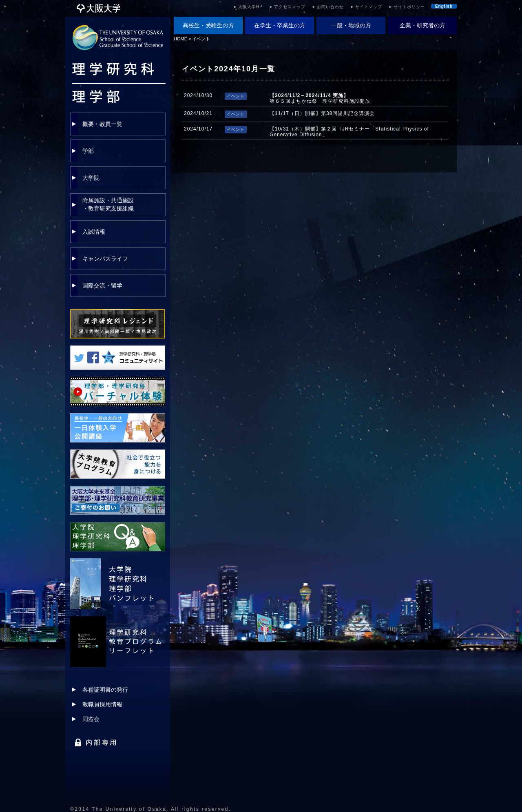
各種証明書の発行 (105, 690)
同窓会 (91, 719)
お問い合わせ (330, 7)
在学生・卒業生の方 (280, 25)
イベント (201, 39)
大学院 (91, 178)
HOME (180, 39)
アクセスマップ (290, 7)
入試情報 (94, 232)
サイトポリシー (409, 7)
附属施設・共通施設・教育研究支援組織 (108, 204)
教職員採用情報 (102, 704)
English (444, 6)
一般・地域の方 (351, 25)
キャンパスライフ (105, 259)
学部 (88, 151)
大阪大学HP (250, 7)
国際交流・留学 (102, 285)
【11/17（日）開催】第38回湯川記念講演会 (322, 113)
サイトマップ (369, 7)
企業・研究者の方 (422, 25)
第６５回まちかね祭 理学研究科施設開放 (320, 98)
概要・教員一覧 (102, 124)
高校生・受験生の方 (208, 25)
